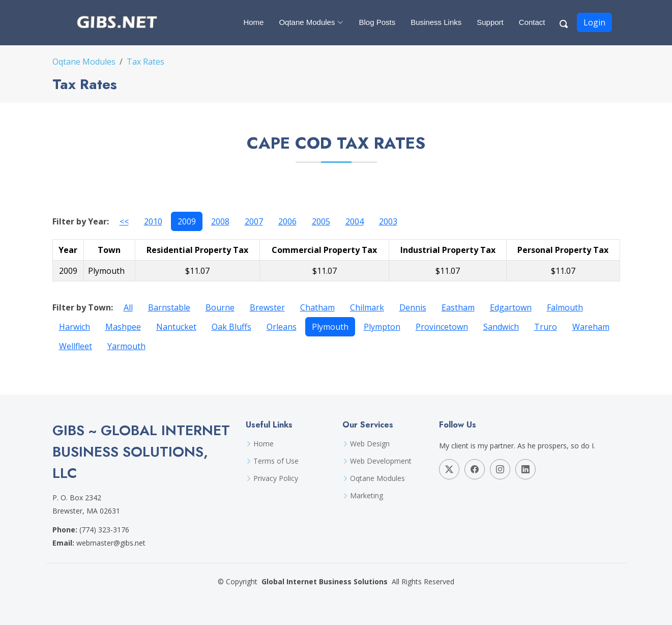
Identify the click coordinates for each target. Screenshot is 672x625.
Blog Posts (377, 22)
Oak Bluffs (231, 327)
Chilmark (367, 307)
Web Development (381, 461)
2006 (287, 221)
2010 (153, 221)
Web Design (370, 444)
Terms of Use (276, 461)
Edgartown (511, 307)
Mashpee (123, 327)
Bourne (220, 307)
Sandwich (501, 327)
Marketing (367, 496)
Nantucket (176, 327)
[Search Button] (564, 22)
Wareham (591, 327)
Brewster (267, 307)
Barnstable (169, 307)
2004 (355, 221)
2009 (187, 221)
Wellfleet (76, 346)
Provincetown (442, 327)
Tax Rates (145, 62)
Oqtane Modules (84, 62)
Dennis (413, 307)
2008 (220, 221)
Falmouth (565, 307)
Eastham (458, 307)
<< (124, 221)
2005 (321, 221)
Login (594, 22)
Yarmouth (126, 346)
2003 (388, 221)
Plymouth (330, 327)
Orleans (282, 327)
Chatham (317, 307)
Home (253, 22)
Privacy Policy (276, 478)
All (128, 307)
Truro (546, 327)
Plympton (382, 327)
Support (490, 22)
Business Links (436, 22)
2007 (254, 221)
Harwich (75, 327)
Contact (532, 22)
